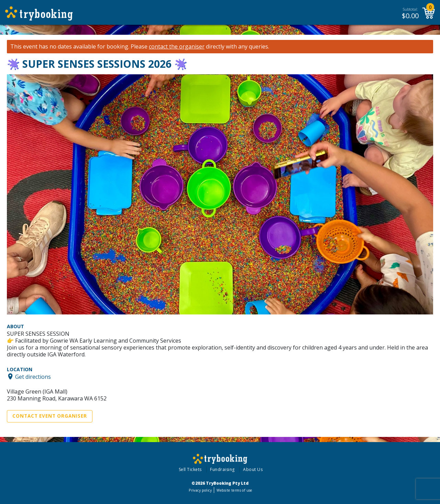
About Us (253, 469)
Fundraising (222, 469)
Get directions (33, 376)
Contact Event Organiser (50, 416)
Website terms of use (234, 490)
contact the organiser (177, 47)
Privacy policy (200, 490)
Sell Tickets (190, 469)
